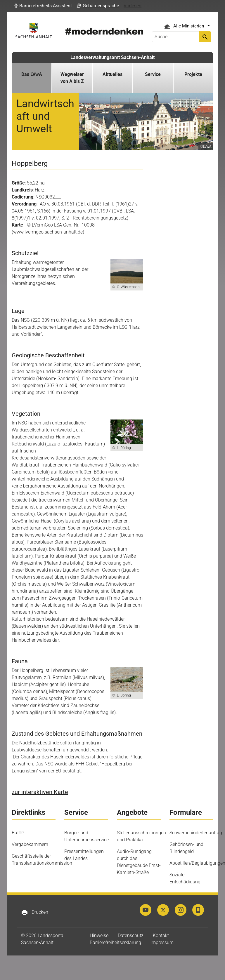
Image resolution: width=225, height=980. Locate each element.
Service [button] (153, 74)
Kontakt (161, 935)
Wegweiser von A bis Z (72, 78)
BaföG (18, 833)
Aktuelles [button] (112, 74)
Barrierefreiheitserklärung (115, 942)
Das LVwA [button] (32, 74)
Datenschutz (131, 935)
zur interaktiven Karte (40, 792)
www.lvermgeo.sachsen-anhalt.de (48, 232)
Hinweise (99, 935)
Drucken (35, 912)
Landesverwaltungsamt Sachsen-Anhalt (112, 57)
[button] (43, 6)
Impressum (162, 942)
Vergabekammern (30, 844)
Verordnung (24, 204)
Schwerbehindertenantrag (196, 833)
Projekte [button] (193, 74)
